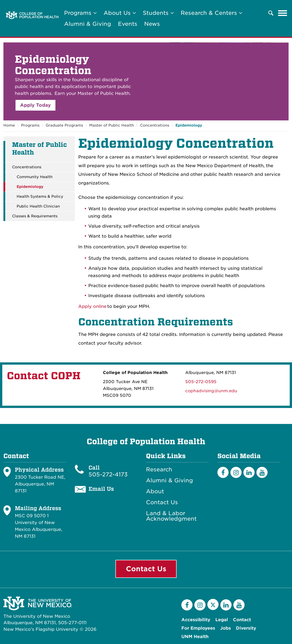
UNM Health (195, 637)
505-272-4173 (108, 474)
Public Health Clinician (38, 206)
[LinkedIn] (249, 472)
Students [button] (158, 13)
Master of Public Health (112, 125)
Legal (222, 620)
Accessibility (196, 620)
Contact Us (162, 502)
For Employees (198, 628)
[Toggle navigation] (283, 13)
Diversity (246, 628)
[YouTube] (262, 472)
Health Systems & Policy (40, 197)
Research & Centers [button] (211, 13)
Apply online (92, 306)
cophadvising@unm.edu (211, 391)
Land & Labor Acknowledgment (171, 516)
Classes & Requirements (35, 216)
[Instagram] (236, 472)
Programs (30, 125)
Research (159, 470)
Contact (242, 620)
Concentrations (155, 125)
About (155, 491)
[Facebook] (223, 472)
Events (128, 24)
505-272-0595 (201, 382)
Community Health (35, 177)
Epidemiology (189, 125)
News (152, 24)
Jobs (226, 628)
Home (9, 125)
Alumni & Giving (88, 24)
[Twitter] (213, 604)
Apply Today (35, 105)
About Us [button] (120, 13)
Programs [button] (80, 13)
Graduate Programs (64, 125)
